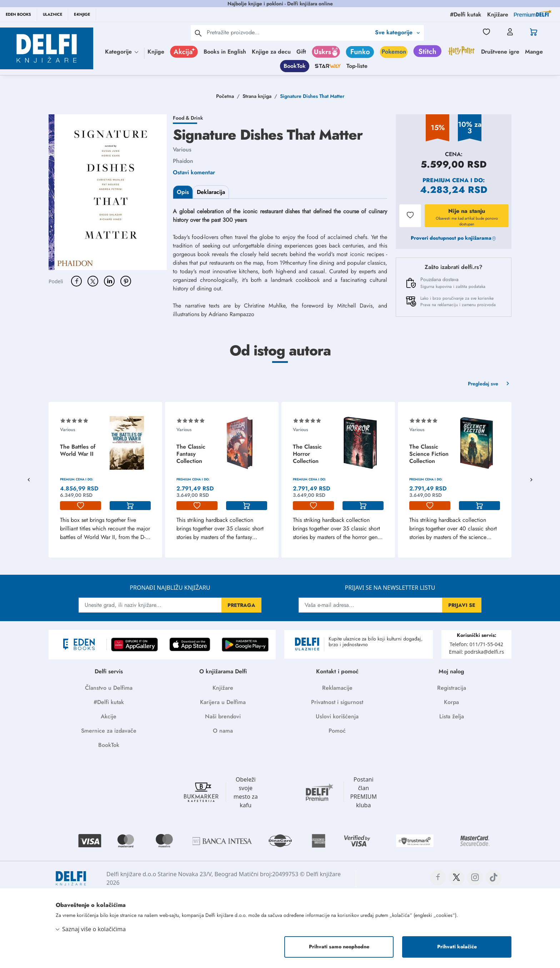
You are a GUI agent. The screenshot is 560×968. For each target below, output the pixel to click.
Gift (301, 52)
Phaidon (183, 161)
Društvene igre (500, 52)
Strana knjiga (257, 96)
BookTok (295, 66)
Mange (534, 52)
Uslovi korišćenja (337, 716)
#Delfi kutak (109, 702)
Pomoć (337, 731)
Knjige (156, 52)
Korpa (451, 702)
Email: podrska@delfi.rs (476, 652)
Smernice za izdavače (109, 731)
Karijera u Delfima (223, 702)
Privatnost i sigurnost (337, 702)
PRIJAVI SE (462, 605)
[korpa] (130, 506)
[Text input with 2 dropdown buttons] (289, 32)
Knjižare (223, 688)
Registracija (452, 688)
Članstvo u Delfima (109, 688)
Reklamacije (337, 688)
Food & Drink (188, 118)
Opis (183, 192)
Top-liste (357, 66)
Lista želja (452, 716)
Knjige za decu (271, 52)
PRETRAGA (241, 605)
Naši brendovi (223, 716)
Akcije (109, 716)
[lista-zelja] (81, 506)
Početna (225, 96)
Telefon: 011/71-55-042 (476, 644)
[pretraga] (198, 33)
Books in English (225, 52)
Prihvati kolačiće (457, 947)
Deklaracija (211, 192)
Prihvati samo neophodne (339, 947)
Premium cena (446, 180)
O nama (223, 731)
